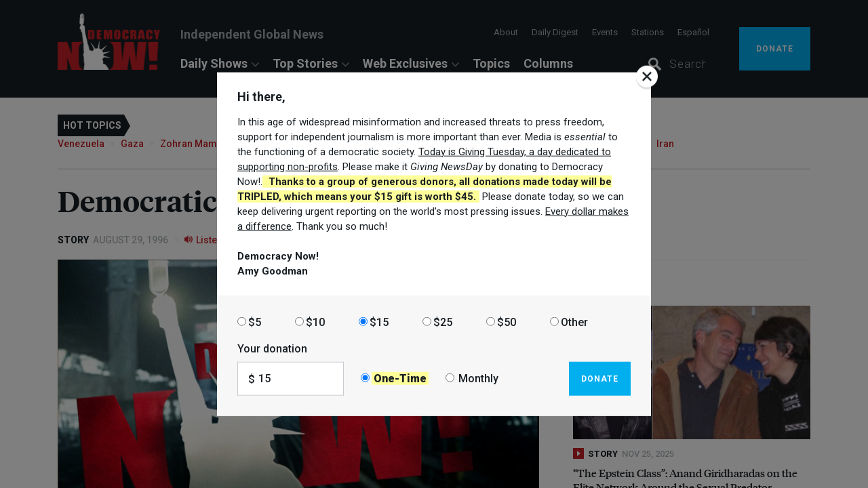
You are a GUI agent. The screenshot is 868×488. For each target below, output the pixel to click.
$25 (443, 322)
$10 (315, 322)
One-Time (400, 379)
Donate (600, 378)
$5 (255, 322)
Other (574, 322)
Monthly (478, 379)
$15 (379, 322)
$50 (507, 322)
